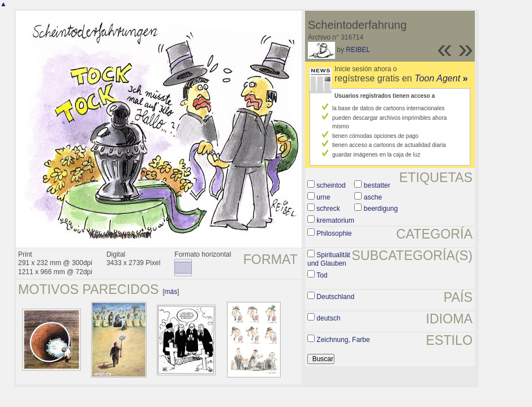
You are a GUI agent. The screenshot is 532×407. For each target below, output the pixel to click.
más (171, 292)
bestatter (377, 185)
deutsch (328, 318)
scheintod (331, 185)
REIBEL (358, 50)
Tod (322, 275)
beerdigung (381, 209)
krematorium (335, 220)
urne (323, 197)
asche (373, 197)
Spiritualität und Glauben (329, 259)
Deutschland (335, 297)
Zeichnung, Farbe (343, 340)
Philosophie (334, 233)
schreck (328, 209)
